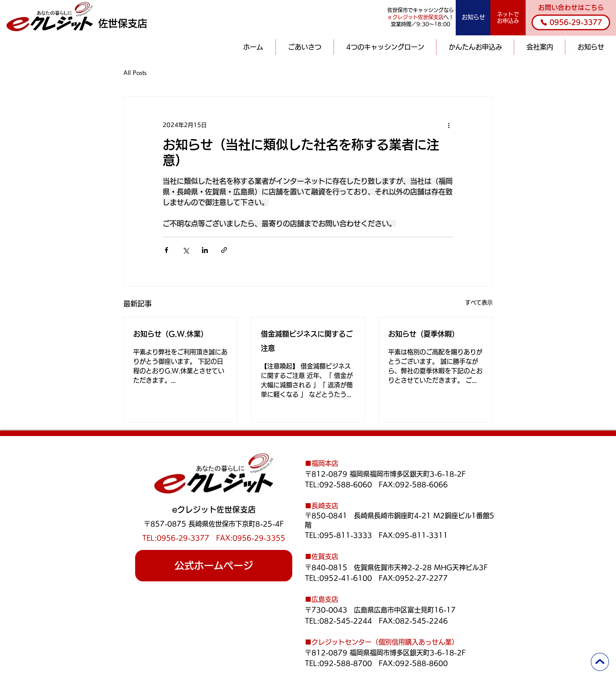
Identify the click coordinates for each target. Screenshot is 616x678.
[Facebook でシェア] (166, 250)
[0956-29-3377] (571, 22)
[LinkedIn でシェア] (205, 250)
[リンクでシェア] (224, 250)
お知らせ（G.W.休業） (170, 334)
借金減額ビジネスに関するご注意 (307, 341)
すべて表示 (479, 302)
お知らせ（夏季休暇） (423, 334)
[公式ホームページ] (214, 566)
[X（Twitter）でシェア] (186, 250)
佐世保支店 (123, 23)
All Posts (135, 73)
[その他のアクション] (449, 125)
